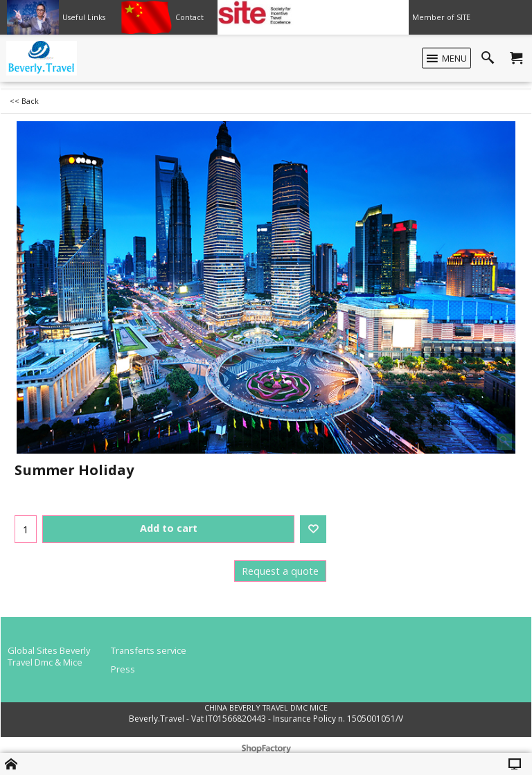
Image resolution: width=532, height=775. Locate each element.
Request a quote (280, 571)
